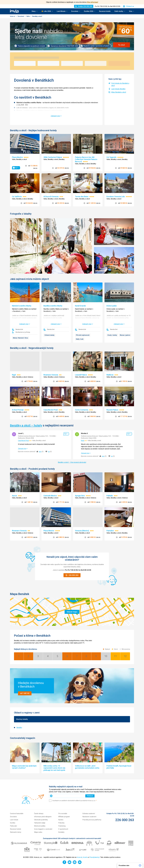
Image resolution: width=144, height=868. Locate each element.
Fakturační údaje (40, 823)
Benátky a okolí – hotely (26, 425)
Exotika (13, 823)
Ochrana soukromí (89, 814)
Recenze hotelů (105, 11)
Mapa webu (38, 832)
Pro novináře (63, 814)
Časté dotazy (39, 814)
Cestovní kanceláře (17, 814)
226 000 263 (125, 820)
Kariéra (61, 820)
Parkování (13, 826)
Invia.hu (85, 857)
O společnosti (63, 829)
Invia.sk (79, 857)
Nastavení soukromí (89, 817)
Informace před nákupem (43, 817)
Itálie (28, 16)
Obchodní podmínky (41, 820)
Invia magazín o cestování (43, 829)
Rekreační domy (16, 832)
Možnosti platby (40, 826)
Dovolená (21, 16)
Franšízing (62, 826)
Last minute (14, 820)
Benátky (19, 728)
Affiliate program (64, 817)
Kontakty (61, 832)
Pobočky (61, 823)
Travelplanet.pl (95, 857)
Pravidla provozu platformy (92, 820)
